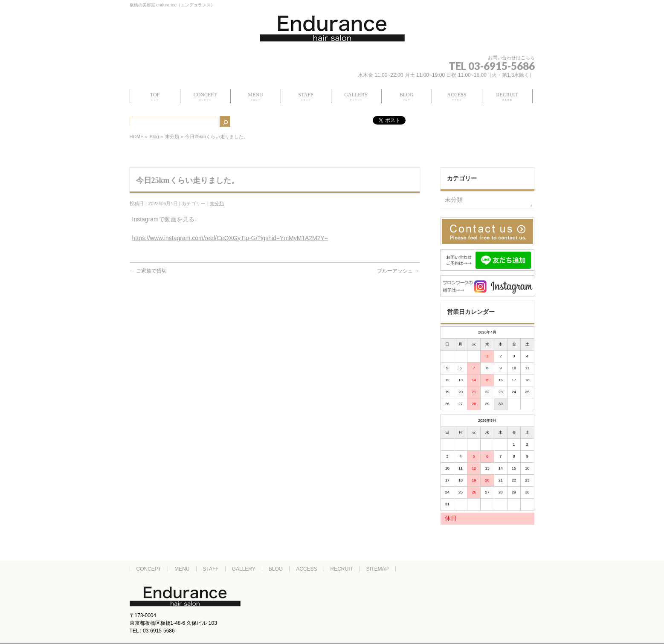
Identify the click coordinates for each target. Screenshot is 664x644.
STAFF (211, 569)
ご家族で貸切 (148, 271)
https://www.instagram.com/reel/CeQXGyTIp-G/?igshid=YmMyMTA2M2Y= (230, 238)
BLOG (276, 569)
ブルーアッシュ (398, 271)
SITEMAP (378, 569)
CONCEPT (149, 569)
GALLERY (244, 569)
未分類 (172, 136)
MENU (182, 569)
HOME (137, 136)
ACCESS (306, 569)
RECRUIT (342, 569)
